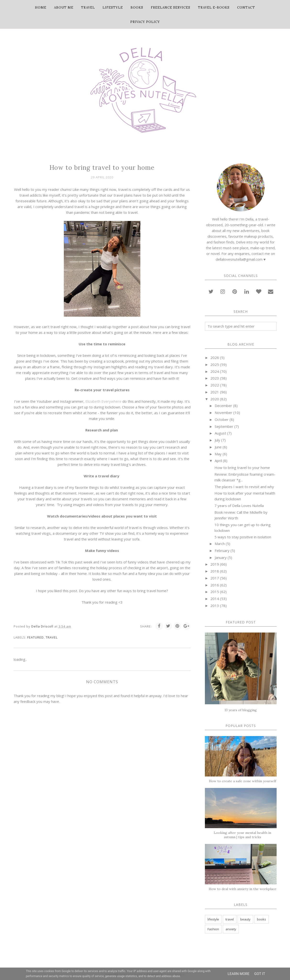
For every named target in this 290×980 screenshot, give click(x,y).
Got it (260, 974)
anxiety (231, 929)
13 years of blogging (241, 710)
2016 (215, 585)
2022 (215, 385)
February (222, 551)
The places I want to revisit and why (244, 487)
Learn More (238, 974)
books (262, 919)
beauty (245, 919)
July (217, 440)
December (223, 406)
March (220, 544)
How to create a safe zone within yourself (243, 781)
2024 (215, 371)
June (218, 447)
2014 (215, 599)
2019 (215, 564)
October (222, 419)
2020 (215, 399)
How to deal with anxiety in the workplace (243, 889)
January (221, 557)
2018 (215, 571)
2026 (215, 358)
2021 (215, 392)
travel (52, 637)
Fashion (213, 929)
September (224, 426)
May (218, 454)
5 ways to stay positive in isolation (243, 537)
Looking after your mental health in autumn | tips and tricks (242, 835)
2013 (215, 606)
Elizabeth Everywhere (103, 401)
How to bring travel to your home (242, 468)
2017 (215, 578)
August (220, 433)
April (218, 461)
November (224, 413)
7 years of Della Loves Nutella (239, 506)
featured (36, 637)
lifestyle (213, 919)
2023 (215, 378)
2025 (215, 364)
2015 (215, 592)
